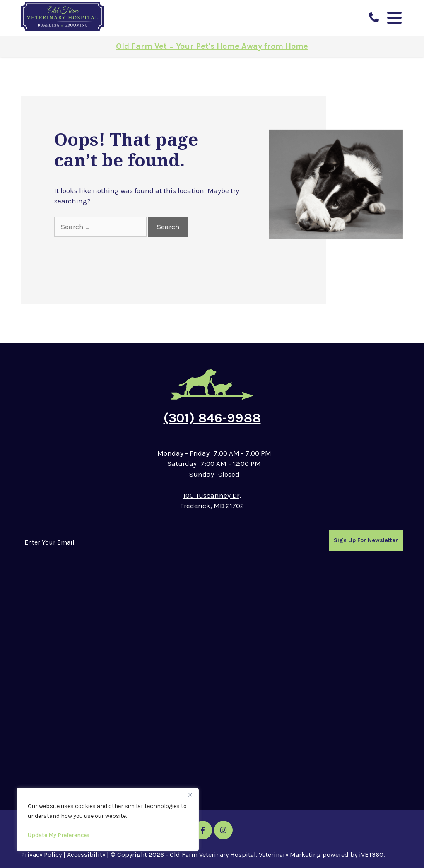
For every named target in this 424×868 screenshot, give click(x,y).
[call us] (374, 18)
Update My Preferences (59, 835)
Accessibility (86, 855)
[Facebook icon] (203, 830)
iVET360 (371, 855)
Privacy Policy (41, 855)
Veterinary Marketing (290, 855)
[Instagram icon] (223, 830)
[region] (108, 820)
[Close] (190, 795)
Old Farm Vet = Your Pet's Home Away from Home (212, 46)
